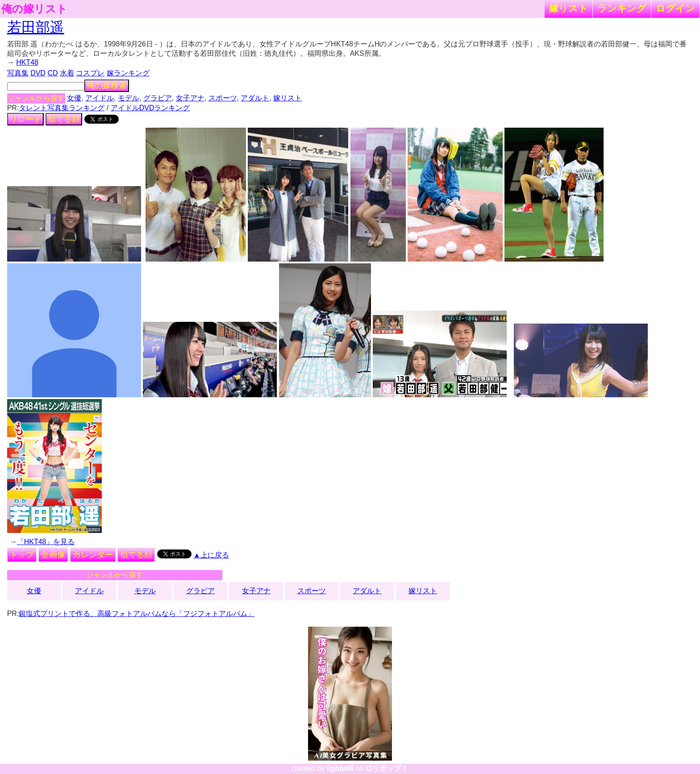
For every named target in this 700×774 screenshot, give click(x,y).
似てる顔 (64, 119)
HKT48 (27, 62)
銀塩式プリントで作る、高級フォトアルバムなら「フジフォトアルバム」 (137, 614)
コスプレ (90, 73)
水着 (67, 73)
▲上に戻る (211, 555)
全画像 (53, 555)
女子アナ (190, 98)
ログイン (675, 8)
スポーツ (223, 98)
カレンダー (93, 555)
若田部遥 (36, 27)
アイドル (100, 98)
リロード (25, 119)
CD (52, 73)
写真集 (18, 73)
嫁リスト (569, 8)
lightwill (340, 768)
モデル (129, 98)
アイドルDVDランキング (150, 108)
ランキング (622, 8)
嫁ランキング (128, 73)
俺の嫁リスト (34, 9)
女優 (74, 98)
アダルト (255, 98)
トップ (22, 555)
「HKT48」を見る (46, 542)
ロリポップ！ (387, 768)
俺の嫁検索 (107, 86)
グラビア (158, 98)
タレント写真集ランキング (62, 108)
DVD (38, 73)
